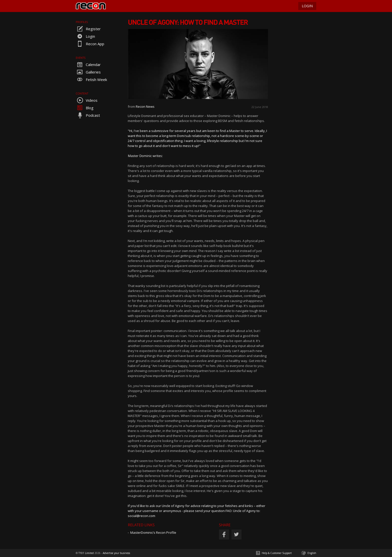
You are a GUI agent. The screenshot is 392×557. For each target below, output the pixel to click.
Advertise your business (116, 553)
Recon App (90, 44)
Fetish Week (91, 79)
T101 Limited (86, 553)
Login (85, 36)
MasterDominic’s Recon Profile (153, 532)
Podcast (88, 115)
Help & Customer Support (277, 553)
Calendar (88, 64)
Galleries (88, 72)
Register (88, 29)
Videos (87, 100)
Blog (85, 108)
